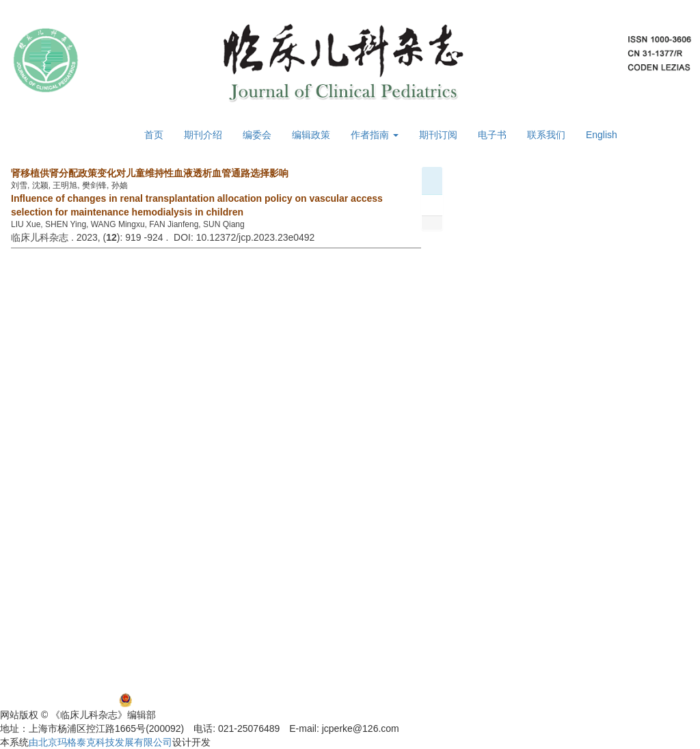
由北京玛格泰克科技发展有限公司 (100, 742)
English (602, 135)
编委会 (257, 135)
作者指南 (375, 135)
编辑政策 (311, 135)
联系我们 (546, 135)
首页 (154, 135)
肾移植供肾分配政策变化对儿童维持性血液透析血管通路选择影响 (150, 173)
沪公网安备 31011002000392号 (203, 700)
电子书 (492, 135)
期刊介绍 (203, 135)
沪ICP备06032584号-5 (48, 700)
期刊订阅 (438, 135)
